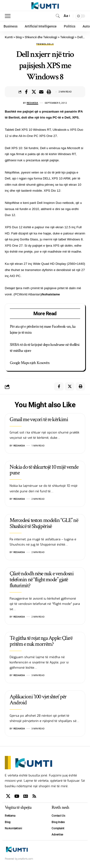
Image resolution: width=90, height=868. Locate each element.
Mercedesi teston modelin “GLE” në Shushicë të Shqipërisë (44, 523)
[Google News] (26, 796)
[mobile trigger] (9, 16)
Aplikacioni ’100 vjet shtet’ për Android (38, 700)
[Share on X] (34, 92)
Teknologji (45, 44)
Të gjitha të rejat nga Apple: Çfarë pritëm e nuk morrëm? (41, 641)
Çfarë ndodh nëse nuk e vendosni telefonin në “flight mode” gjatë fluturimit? (42, 579)
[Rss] (34, 796)
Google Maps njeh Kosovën (30, 363)
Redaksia (32, 103)
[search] (58, 16)
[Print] (49, 92)
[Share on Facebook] (26, 92)
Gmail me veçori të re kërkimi (39, 419)
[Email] (41, 92)
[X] (8, 796)
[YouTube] (17, 796)
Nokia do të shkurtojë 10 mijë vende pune (44, 470)
